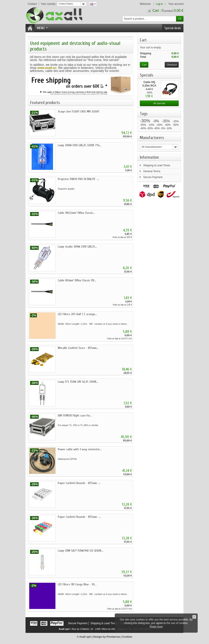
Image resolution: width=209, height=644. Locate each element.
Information (149, 157)
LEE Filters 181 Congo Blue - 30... (77, 584)
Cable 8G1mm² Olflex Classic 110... (77, 280)
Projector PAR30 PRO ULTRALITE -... (79, 179)
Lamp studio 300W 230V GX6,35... (77, 247)
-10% (169, 128)
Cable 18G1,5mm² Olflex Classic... (76, 213)
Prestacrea (113, 637)
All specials (159, 103)
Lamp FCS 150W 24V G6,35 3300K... (78, 382)
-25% (176, 121)
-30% (145, 121)
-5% (163, 128)
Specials (147, 75)
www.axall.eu (47, 68)
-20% (159, 125)
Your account (176, 4)
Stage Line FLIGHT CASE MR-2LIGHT (79, 111)
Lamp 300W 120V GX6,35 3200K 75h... (80, 145)
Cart (144, 40)
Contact (32, 4)
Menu (42, 28)
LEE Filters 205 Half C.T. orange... (77, 314)
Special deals (173, 28)
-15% (151, 125)
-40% (143, 128)
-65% (150, 128)
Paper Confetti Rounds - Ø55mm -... (79, 483)
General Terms (152, 171)
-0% (156, 121)
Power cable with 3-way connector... (80, 449)
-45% (157, 128)
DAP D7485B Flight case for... (75, 415)
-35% (166, 121)
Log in (160, 4)
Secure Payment (153, 177)
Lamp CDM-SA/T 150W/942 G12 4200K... (81, 551)
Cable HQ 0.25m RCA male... (149, 86)
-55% (143, 125)
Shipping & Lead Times (157, 165)
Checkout (172, 65)
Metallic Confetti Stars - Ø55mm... (78, 348)
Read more (156, 627)
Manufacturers (152, 138)
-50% (168, 125)
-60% (176, 125)
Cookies (127, 637)
